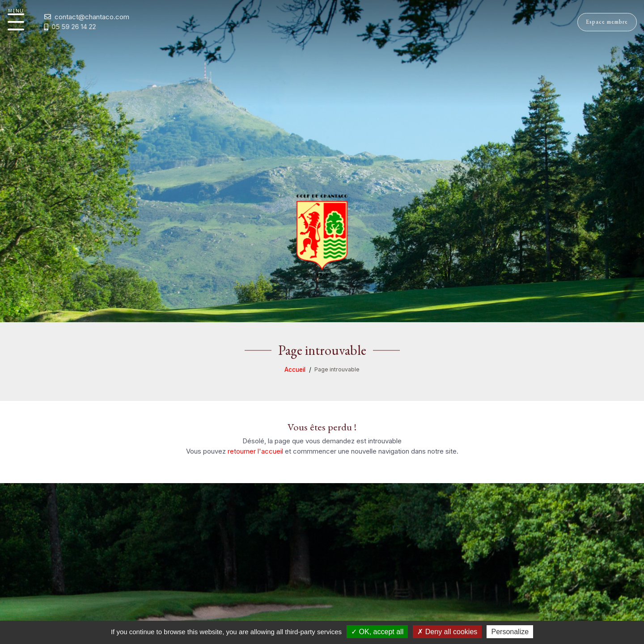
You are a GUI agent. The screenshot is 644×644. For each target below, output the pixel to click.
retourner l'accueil (255, 451)
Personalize (510, 632)
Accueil (295, 370)
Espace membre (600, 20)
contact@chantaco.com (80, 17)
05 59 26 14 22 (58, 27)
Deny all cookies (447, 632)
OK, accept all (377, 632)
